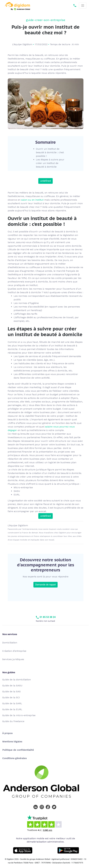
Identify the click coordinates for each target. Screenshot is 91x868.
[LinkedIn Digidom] (36, 807)
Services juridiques (13, 659)
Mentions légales (12, 742)
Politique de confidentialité (18, 750)
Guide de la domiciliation (16, 680)
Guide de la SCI (11, 697)
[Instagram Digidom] (42, 807)
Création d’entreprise (14, 651)
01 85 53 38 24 (46, 617)
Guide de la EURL (12, 709)
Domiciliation (10, 643)
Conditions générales (14, 758)
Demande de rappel (46, 585)
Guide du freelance (13, 721)
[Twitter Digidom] (55, 807)
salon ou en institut (32, 200)
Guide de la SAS (11, 691)
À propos (7, 733)
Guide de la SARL (12, 703)
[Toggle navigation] (83, 6)
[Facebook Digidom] (49, 807)
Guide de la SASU (12, 686)
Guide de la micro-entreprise (19, 715)
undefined (45, 181)
